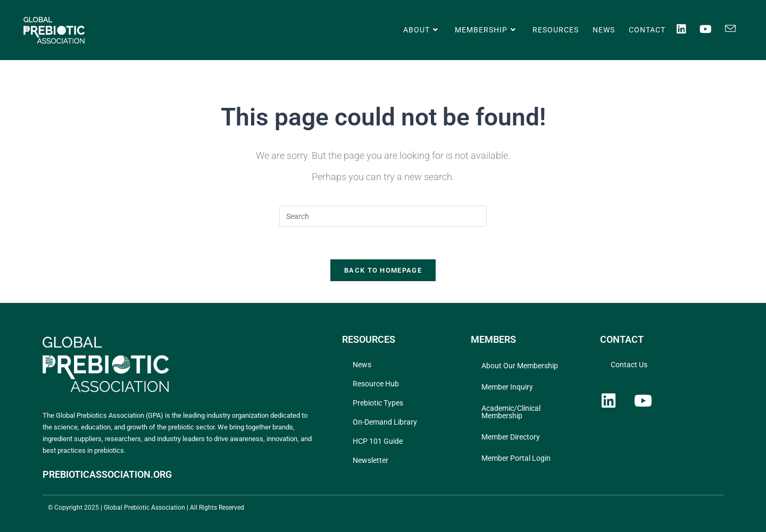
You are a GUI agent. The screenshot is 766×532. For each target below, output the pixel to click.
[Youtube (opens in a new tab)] (712, 29)
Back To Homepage (383, 270)
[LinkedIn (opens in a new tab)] (688, 29)
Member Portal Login (516, 458)
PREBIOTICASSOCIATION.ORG (107, 474)
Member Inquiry (507, 387)
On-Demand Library (385, 422)
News (362, 365)
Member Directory (511, 437)
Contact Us (629, 365)
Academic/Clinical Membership (511, 412)
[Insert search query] (383, 216)
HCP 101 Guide (378, 441)
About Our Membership (520, 366)
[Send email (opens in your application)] (737, 29)
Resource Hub (376, 384)
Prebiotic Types (378, 403)
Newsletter (370, 460)
